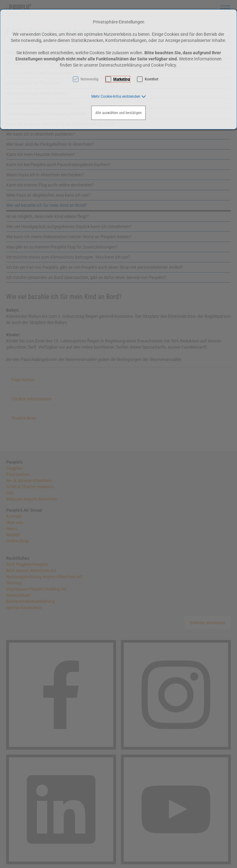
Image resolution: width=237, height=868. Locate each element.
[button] (119, 96)
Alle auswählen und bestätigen (118, 113)
